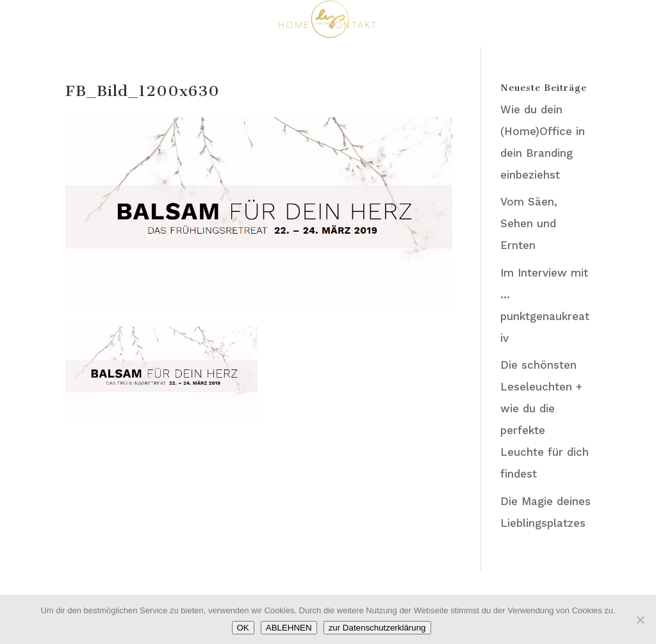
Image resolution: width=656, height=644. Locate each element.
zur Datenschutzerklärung (377, 628)
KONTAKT (353, 26)
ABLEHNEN (289, 628)
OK (243, 628)
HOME (294, 26)
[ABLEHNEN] (640, 620)
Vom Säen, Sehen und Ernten (529, 223)
